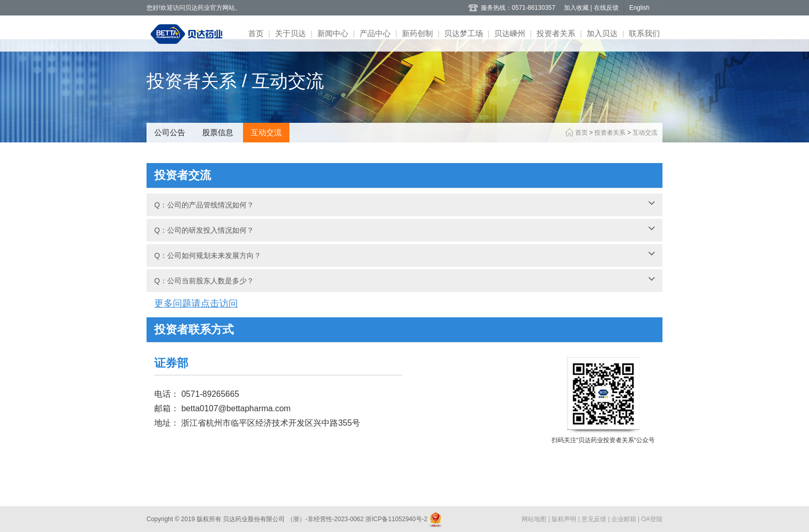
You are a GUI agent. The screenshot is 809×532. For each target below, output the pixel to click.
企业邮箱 (625, 519)
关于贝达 (290, 33)
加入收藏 (577, 8)
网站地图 (535, 519)
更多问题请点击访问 (196, 303)
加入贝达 (602, 33)
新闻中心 (333, 33)
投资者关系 (556, 33)
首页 (256, 33)
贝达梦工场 (464, 33)
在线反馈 (606, 8)
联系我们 (644, 33)
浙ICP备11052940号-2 (397, 519)
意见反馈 (595, 519)
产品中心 (375, 33)
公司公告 (170, 132)
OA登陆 (652, 519)
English (640, 8)
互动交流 (266, 132)
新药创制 (417, 33)
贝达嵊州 (510, 33)
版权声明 (565, 519)
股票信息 (218, 132)
